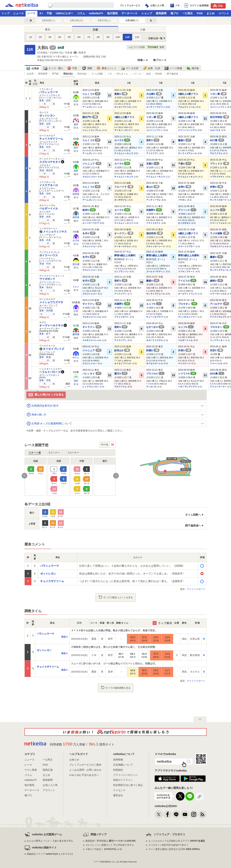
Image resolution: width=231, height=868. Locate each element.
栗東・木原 (45, 240)
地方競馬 (112, 13)
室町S (153, 140)
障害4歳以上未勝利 (125, 255)
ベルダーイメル (49, 208)
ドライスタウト (153, 223)
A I (41, 13)
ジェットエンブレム (92, 130)
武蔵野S (154, 210)
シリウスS (187, 374)
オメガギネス (184, 223)
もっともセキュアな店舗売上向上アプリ (177, 841)
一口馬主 (188, 13)
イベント (224, 13)
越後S (217, 281)
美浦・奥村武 (46, 170)
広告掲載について (123, 765)
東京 (48, 29)
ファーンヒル (216, 363)
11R (127, 37)
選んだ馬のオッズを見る (46, 395)
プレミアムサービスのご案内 (85, 765)
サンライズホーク (218, 200)
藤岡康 (76, 334)
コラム (81, 13)
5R (69, 37)
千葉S (185, 164)
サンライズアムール (187, 153)
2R (40, 37)
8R (98, 37)
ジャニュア (92, 164)
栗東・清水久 (46, 287)
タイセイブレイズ (52, 349)
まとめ (211, 13)
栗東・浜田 (45, 100)
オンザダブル (121, 200)
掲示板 (193, 68)
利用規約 (118, 770)
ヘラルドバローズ (50, 372)
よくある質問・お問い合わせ (85, 770)
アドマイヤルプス (218, 317)
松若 (76, 101)
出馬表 (33, 68)
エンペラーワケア (91, 223)
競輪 (218, 6)
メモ (110, 74)
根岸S (89, 210)
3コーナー (54, 453)
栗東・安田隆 (46, 311)
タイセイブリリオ (123, 107)
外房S (185, 350)
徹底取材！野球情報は (111, 841)
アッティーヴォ (153, 200)
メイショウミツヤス (53, 232)
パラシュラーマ (49, 92)
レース (32, 13)
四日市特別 (220, 117)
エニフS (218, 210)
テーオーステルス (123, 246)
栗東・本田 (45, 217)
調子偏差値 (172, 74)
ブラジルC (155, 374)
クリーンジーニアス (187, 130)
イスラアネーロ (49, 185)
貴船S (121, 94)
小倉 (143, 29)
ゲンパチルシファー (187, 317)
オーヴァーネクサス (51, 325)
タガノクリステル (155, 340)
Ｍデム (76, 358)
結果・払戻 (151, 68)
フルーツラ (124, 187)
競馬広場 (48, 770)
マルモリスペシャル (219, 246)
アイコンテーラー (218, 387)
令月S (89, 233)
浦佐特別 (155, 233)
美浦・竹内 (45, 264)
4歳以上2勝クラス (188, 117)
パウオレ (182, 200)
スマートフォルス (218, 223)
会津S (185, 187)
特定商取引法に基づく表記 (128, 785)
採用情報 (118, 760)
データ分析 (130, 68)
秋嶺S (153, 350)
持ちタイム (122, 74)
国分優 (76, 264)
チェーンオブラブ (155, 317)
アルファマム (216, 153)
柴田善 (76, 217)
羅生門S (90, 117)
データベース (129, 13)
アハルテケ (220, 304)
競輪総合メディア (50, 854)
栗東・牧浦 (45, 357)
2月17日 (104, 20)
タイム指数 (97, 74)
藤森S (185, 140)
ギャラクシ (92, 304)
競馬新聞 (161, 13)
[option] (70, 477)
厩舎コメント (107, 68)
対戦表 (159, 74)
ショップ (147, 13)
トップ (6, 13)
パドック (137, 74)
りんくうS (91, 94)
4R (60, 37)
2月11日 (77, 20)
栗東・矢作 (45, 147)
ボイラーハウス (49, 255)
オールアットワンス (187, 294)
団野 (76, 171)
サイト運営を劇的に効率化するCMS (174, 849)
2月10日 (49, 20)
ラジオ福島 (220, 233)
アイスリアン (152, 153)
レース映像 (173, 68)
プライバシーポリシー (125, 775)
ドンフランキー (217, 340)
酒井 (76, 124)
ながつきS (155, 327)
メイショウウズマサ (51, 302)
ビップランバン (122, 271)
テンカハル (151, 387)
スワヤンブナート (186, 271)
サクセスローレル (155, 363)
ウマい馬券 (31, 770)
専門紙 (55, 74)
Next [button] (116, 476)
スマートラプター (186, 246)
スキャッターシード (156, 246)
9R (108, 37)
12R (137, 37)
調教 (87, 68)
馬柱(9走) (82, 74)
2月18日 (132, 20)
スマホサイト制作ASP (168, 845)
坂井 (76, 148)
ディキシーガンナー (124, 130)
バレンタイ (92, 374)
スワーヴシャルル (218, 294)
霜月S (121, 374)
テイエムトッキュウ (124, 153)
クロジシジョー (90, 177)
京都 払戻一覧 (155, 38)
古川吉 (76, 241)
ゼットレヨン (47, 116)
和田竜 (76, 194)
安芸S (217, 350)
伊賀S (217, 187)
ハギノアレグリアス (187, 387)
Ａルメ (76, 287)
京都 (95, 30)
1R (31, 37)
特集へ (141, 60)
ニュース (18, 13)
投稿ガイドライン (123, 780)
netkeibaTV (96, 13)
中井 (76, 311)
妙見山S (122, 350)
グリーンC (187, 210)
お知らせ (74, 760)
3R (50, 37)
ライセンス (119, 790)
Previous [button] (24, 476)
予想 (49, 13)
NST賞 (217, 140)
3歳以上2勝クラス (188, 94)
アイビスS (187, 281)
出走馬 (30, 74)
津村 (76, 381)
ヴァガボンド (47, 279)
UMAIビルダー (65, 13)
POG (200, 13)
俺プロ (174, 13)
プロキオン (188, 304)
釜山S (153, 187)
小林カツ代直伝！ (104, 849)
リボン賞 (218, 94)
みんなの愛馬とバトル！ (50, 841)
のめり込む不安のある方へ (84, 775)
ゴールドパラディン (156, 271)
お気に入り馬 (50, 785)
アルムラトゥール (186, 107)
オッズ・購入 (53, 68)
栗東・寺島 (45, 380)
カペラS (122, 140)
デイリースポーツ (196, 589)
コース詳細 (136, 47)
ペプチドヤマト (217, 177)
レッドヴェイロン (91, 387)
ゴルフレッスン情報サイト (110, 845)
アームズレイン (90, 107)
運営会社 (118, 795)
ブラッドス (220, 164)
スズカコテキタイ (50, 162)
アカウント (49, 790)
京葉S (153, 164)
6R (79, 37)
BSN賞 (217, 374)
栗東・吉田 (45, 124)
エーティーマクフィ (156, 107)
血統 (148, 74)
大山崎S (154, 94)
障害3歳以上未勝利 (157, 255)
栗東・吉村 (45, 194)
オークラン (124, 233)
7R (89, 37)
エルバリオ (215, 130)
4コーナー (74, 453)
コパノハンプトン (218, 107)
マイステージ (184, 363)
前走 (64, 637)
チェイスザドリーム (51, 139)
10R (118, 37)
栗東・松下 (45, 334)
